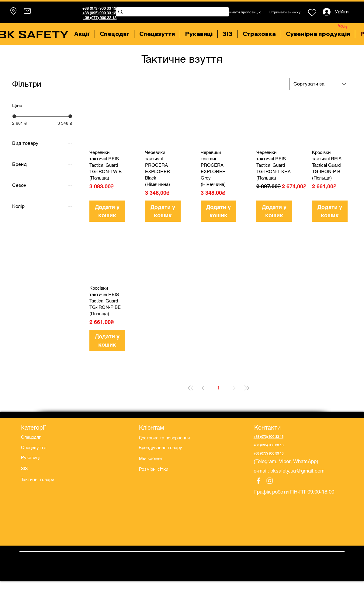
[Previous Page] (203, 388)
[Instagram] (270, 481)
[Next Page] (234, 388)
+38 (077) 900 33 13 (100, 18)
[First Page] (191, 388)
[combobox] (320, 84)
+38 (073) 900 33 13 (99, 9)
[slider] (14, 116)
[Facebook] (258, 481)
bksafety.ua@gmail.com (297, 471)
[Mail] (27, 11)
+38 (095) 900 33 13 (99, 13)
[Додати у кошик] (107, 211)
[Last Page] (247, 388)
